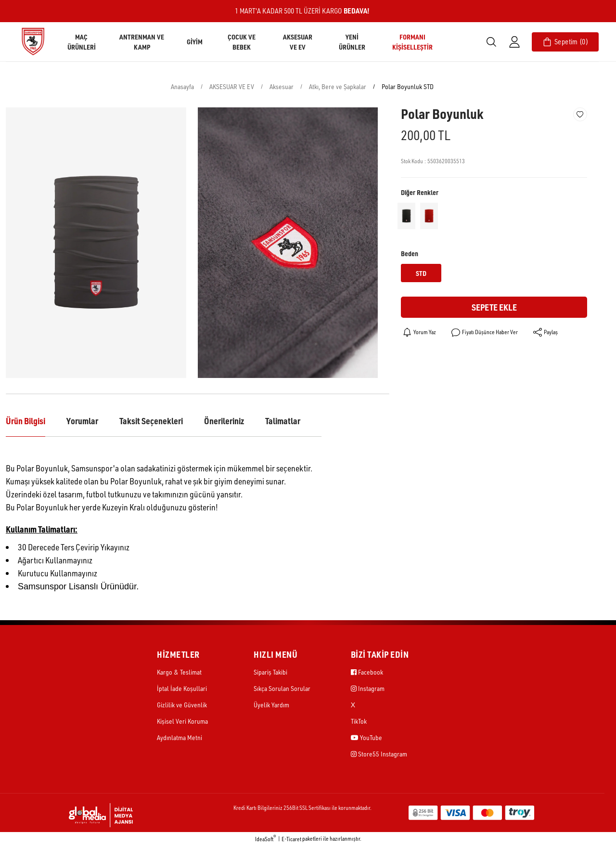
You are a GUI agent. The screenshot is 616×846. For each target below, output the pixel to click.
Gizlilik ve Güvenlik (182, 705)
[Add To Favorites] (580, 114)
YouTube (366, 737)
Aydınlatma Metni (180, 737)
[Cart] (565, 42)
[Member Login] (514, 42)
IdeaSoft (266, 839)
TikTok (359, 721)
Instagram (368, 688)
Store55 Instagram (379, 754)
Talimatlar (283, 421)
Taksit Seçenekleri (151, 421)
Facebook (367, 672)
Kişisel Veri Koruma (182, 721)
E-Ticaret (291, 839)
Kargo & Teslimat (179, 672)
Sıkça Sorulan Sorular (282, 688)
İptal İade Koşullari (182, 688)
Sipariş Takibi (270, 672)
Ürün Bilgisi (26, 421)
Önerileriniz (224, 421)
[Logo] (33, 41)
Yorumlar (82, 421)
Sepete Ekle (494, 307)
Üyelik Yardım (271, 705)
